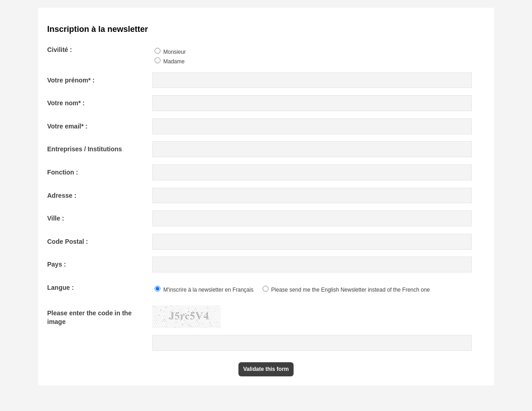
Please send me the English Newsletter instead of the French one (346, 290)
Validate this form (266, 369)
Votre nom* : (66, 103)
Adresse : (62, 195)
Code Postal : (68, 241)
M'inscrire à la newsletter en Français (204, 290)
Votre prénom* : (71, 80)
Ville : (56, 218)
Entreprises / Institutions (85, 149)
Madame (170, 62)
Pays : (57, 264)
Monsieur (170, 52)
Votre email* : (67, 126)
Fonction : (63, 172)
